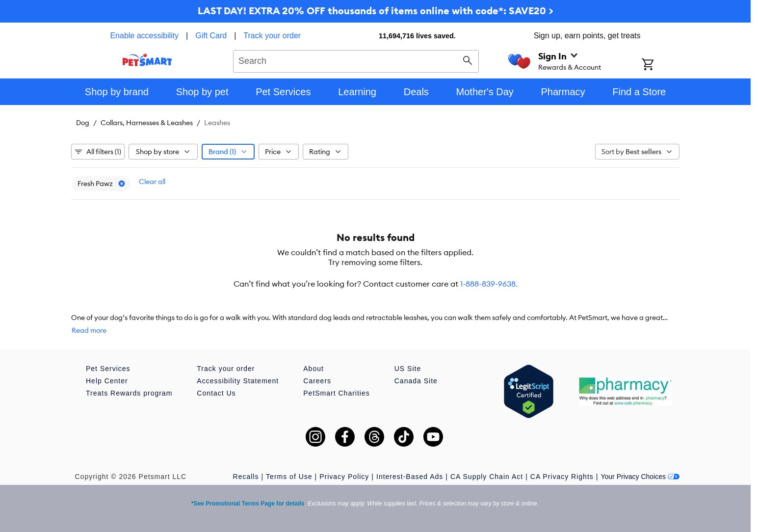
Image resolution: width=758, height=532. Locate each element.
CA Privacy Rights (562, 477)
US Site (408, 369)
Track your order (272, 36)
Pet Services (108, 369)
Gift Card (211, 36)
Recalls (246, 477)
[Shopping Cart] (661, 65)
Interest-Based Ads (410, 477)
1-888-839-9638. (489, 284)
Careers (317, 381)
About (314, 369)
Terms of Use (289, 477)
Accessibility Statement (238, 381)
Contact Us (216, 393)
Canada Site (416, 381)
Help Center (107, 381)
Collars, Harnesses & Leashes (147, 123)
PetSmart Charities (336, 393)
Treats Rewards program (129, 393)
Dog (83, 123)
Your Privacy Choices (640, 477)
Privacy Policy (344, 477)
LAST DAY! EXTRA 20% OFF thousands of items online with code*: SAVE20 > (376, 11)
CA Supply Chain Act (487, 477)
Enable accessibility (144, 36)
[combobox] (356, 60)
